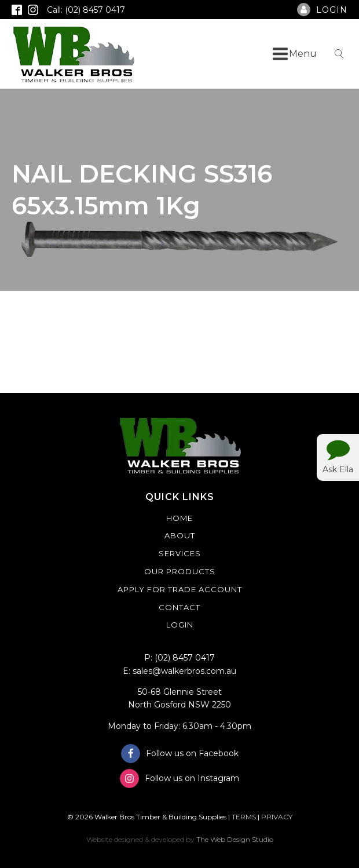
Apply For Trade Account (180, 589)
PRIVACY (277, 817)
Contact (179, 607)
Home (179, 518)
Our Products (180, 571)
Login (180, 625)
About (180, 535)
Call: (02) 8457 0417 (86, 10)
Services (180, 553)
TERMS (244, 817)
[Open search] (339, 54)
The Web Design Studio (235, 839)
